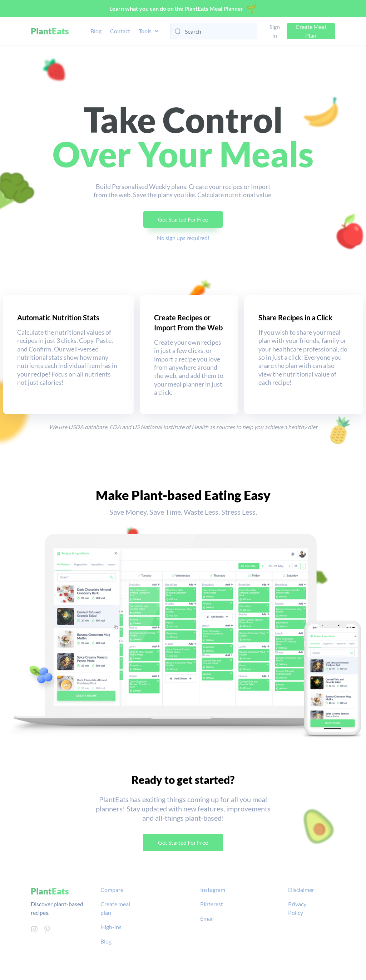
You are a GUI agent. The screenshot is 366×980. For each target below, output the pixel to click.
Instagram (213, 890)
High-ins (111, 927)
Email (207, 918)
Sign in (275, 31)
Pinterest (212, 904)
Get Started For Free (183, 219)
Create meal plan (115, 908)
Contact (120, 31)
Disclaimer (301, 890)
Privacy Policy (297, 908)
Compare (112, 890)
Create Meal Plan (311, 31)
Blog (96, 31)
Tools (149, 31)
